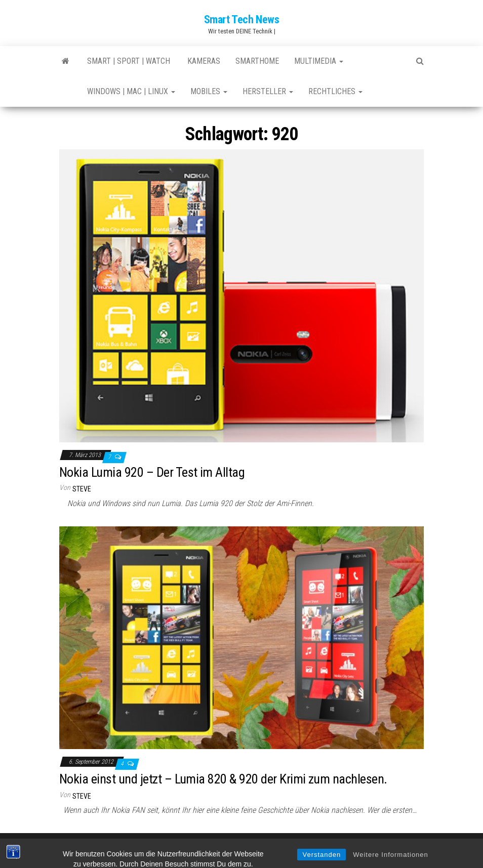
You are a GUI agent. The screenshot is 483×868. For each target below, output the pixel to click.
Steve (82, 489)
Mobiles (209, 91)
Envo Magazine (309, 850)
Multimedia (319, 61)
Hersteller (268, 91)
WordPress (236, 850)
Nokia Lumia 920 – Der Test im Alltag (152, 472)
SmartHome (257, 61)
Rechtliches (335, 91)
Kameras (203, 61)
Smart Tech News (241, 19)
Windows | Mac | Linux (131, 91)
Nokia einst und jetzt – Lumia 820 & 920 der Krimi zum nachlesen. (223, 779)
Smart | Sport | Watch (129, 61)
